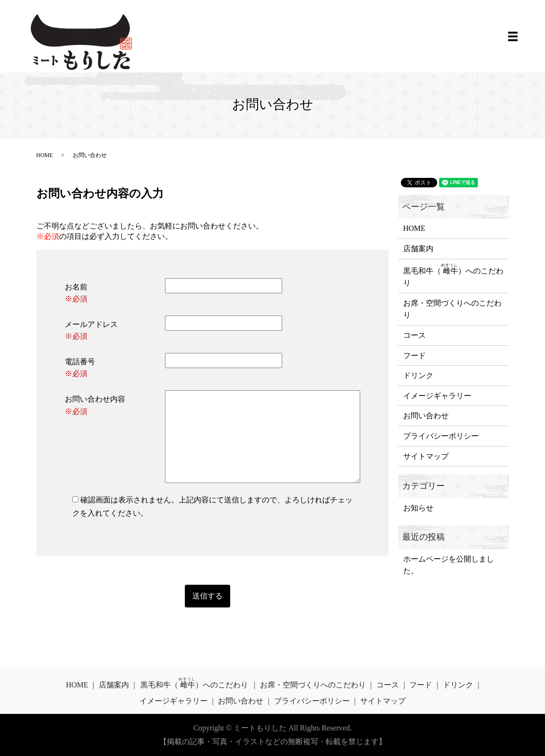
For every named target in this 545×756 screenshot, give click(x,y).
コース (415, 335)
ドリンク (418, 375)
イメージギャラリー (437, 396)
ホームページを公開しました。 (449, 565)
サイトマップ (426, 456)
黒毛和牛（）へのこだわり (453, 275)
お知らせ (418, 508)
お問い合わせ (426, 416)
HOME (45, 155)
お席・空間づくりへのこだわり (452, 309)
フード (415, 356)
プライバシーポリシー (441, 436)
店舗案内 (418, 249)
